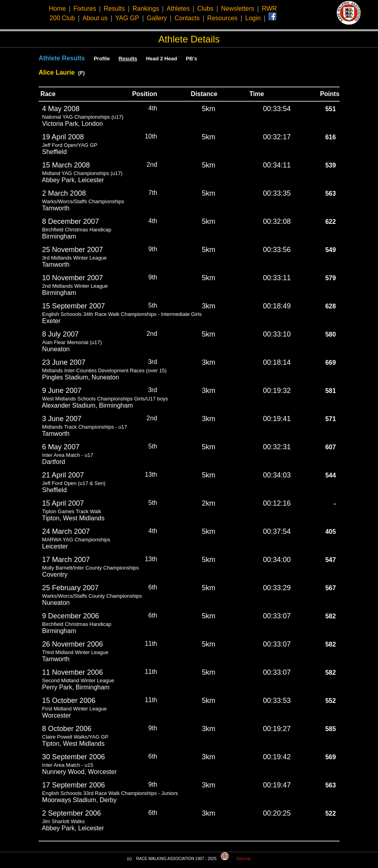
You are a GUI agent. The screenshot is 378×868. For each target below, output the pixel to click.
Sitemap (244, 859)
